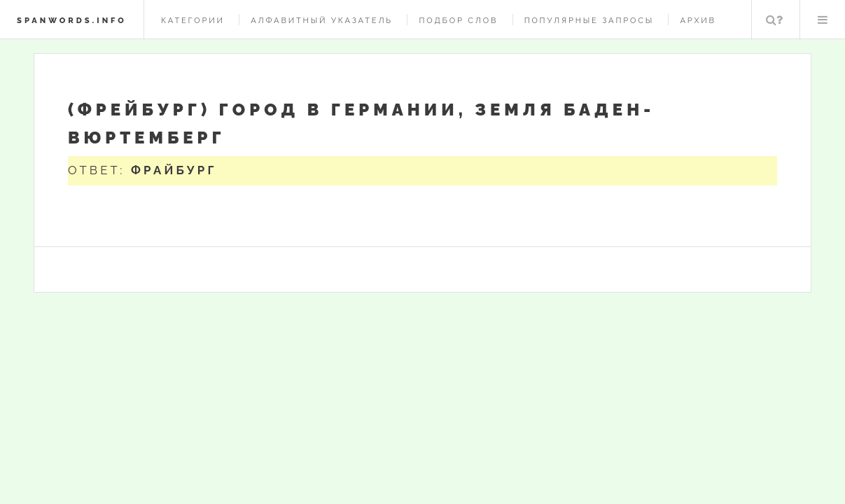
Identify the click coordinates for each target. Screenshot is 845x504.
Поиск (774, 20)
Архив (698, 20)
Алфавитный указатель (322, 20)
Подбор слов (458, 20)
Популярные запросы (589, 20)
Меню (823, 20)
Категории (193, 20)
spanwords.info (72, 20)
